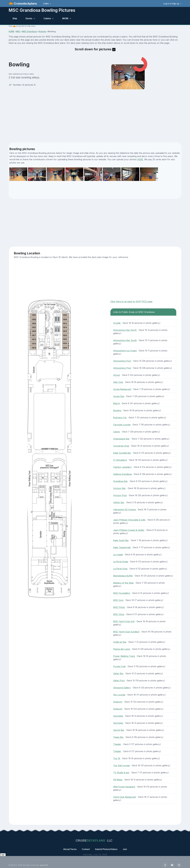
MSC (18, 31)
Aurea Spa (119, 396)
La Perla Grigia (121, 562)
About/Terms (70, 849)
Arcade (117, 323)
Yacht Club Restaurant (125, 797)
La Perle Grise (120, 569)
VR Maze (118, 780)
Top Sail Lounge (121, 765)
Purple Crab (119, 666)
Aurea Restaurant (122, 389)
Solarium (118, 702)
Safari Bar (118, 673)
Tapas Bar (118, 737)
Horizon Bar (119, 488)
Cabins (47, 18)
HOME (11, 31)
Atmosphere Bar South (125, 340)
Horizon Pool (120, 495)
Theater (117, 744)
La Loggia (118, 554)
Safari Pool (119, 681)
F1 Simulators (120, 460)
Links (46, 3)
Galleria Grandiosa (122, 474)
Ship (15, 18)
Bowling (117, 410)
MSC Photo (119, 607)
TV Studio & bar (121, 773)
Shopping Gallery (122, 688)
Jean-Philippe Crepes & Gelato (129, 530)
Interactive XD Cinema (124, 510)
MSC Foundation (122, 593)
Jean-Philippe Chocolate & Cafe (129, 520)
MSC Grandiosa (30, 31)
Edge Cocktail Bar (122, 453)
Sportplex (118, 716)
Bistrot (116, 403)
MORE (65, 18)
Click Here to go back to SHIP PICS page (131, 301)
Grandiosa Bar (120, 481)
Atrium (117, 375)
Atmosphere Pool (122, 361)
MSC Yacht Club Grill (124, 621)
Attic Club (118, 382)
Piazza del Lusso (122, 649)
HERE (140, 159)
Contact (86, 849)
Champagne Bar (121, 439)
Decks (29, 18)
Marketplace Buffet (123, 576)
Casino (117, 432)
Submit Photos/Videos (106, 849)
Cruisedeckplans (25, 3)
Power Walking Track (124, 656)
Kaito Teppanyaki (122, 547)
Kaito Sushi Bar (121, 540)
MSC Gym (118, 600)
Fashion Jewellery (122, 467)
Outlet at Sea (120, 642)
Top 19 (117, 758)
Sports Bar (119, 730)
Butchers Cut (120, 418)
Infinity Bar (119, 502)
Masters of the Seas (123, 583)
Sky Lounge (119, 695)
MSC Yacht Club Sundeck (126, 632)
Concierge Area (121, 446)
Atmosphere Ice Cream (125, 351)
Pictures (42, 31)
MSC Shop (119, 614)
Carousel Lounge (122, 425)
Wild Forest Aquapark (124, 787)
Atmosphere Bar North (125, 330)
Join (125, 849)
